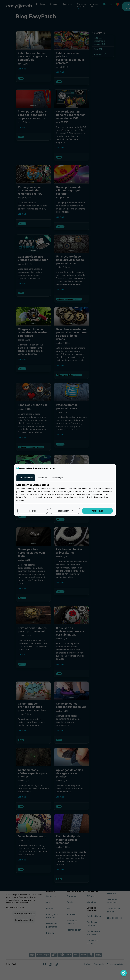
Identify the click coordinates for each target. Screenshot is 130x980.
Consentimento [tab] (26, 478)
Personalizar (65, 511)
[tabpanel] (65, 492)
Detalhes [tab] (43, 478)
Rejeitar (33, 511)
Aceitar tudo (97, 511)
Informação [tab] (58, 478)
